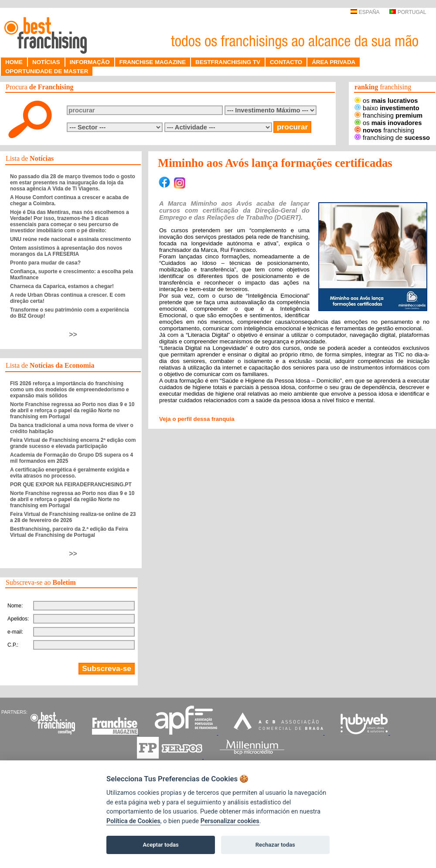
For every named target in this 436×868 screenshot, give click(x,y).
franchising (388, 115)
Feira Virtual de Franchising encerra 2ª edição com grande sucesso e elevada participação (73, 443)
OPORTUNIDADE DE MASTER (47, 71)
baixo (387, 108)
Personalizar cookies (230, 821)
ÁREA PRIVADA (334, 62)
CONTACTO (286, 62)
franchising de (392, 138)
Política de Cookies (133, 821)
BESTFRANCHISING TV (228, 62)
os (386, 101)
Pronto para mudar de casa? (45, 263)
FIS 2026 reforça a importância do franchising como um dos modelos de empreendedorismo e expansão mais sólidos (70, 390)
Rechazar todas (275, 845)
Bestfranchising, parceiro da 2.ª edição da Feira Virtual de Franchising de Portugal (69, 532)
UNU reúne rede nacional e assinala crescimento (70, 239)
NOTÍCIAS (46, 62)
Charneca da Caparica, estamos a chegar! (62, 286)
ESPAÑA (365, 12)
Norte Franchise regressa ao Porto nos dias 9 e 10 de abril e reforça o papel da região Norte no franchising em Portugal (72, 410)
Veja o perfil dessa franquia (197, 419)
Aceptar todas (161, 845)
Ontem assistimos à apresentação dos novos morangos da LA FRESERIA (66, 251)
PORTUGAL (408, 12)
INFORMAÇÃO (90, 62)
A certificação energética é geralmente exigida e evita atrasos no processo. (70, 473)
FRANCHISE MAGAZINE (153, 62)
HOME (14, 62)
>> (73, 334)
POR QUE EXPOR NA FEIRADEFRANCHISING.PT (71, 485)
